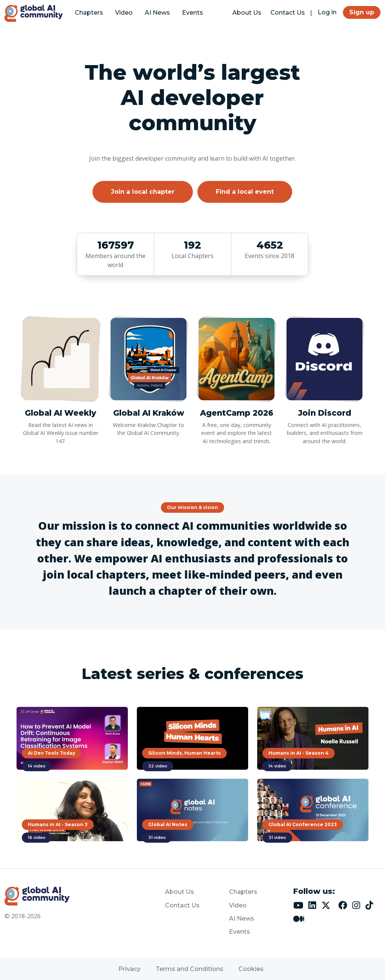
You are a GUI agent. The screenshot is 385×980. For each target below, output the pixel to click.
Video (124, 13)
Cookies (251, 969)
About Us (247, 13)
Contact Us (288, 13)
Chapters (89, 13)
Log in (327, 12)
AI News (157, 13)
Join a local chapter (143, 192)
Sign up (362, 12)
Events (192, 13)
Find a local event (245, 192)
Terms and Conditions (189, 969)
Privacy (130, 969)
